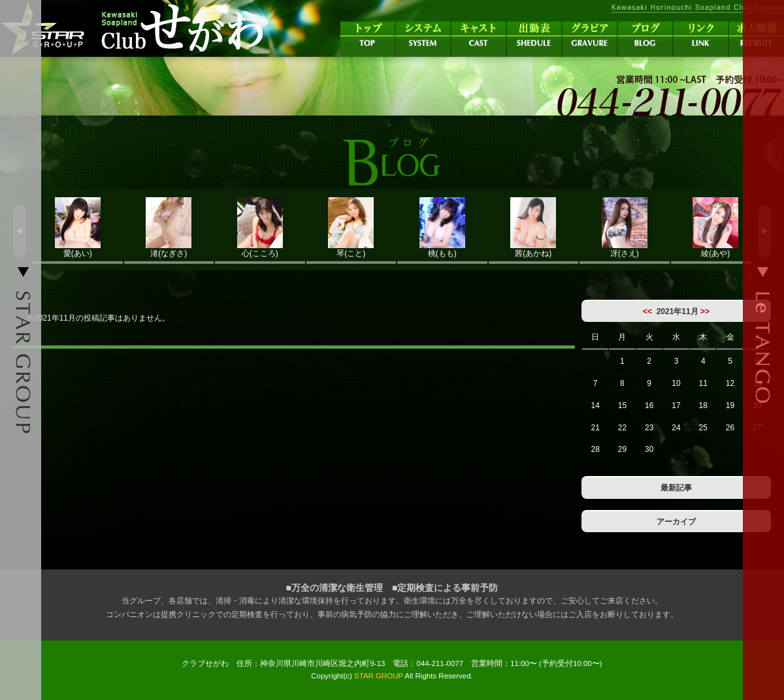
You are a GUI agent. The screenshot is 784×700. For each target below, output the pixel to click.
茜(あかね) (534, 228)
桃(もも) (442, 228)
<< (647, 311)
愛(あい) (78, 228)
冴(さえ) (625, 228)
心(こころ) (260, 228)
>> (705, 311)
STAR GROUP (379, 676)
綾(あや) (716, 228)
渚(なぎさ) (169, 228)
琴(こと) (351, 228)
